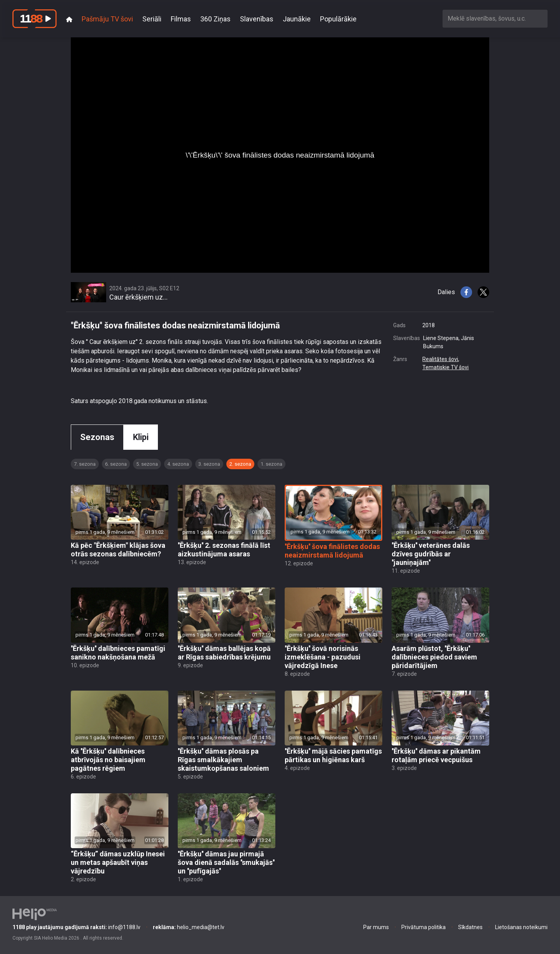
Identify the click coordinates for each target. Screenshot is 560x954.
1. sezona (271, 464)
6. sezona (116, 464)
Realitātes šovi (440, 359)
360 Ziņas (215, 19)
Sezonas (97, 437)
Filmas (181, 19)
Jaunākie (297, 19)
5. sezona (147, 464)
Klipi (141, 437)
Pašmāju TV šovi (107, 19)
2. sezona (240, 464)
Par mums (376, 927)
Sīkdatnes (470, 927)
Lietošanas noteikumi (521, 927)
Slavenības (257, 19)
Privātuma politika (423, 927)
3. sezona (209, 464)
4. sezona (178, 464)
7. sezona (85, 464)
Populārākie (338, 19)
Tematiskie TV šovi (445, 367)
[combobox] (495, 18)
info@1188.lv (76, 927)
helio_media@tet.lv (189, 927)
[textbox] (495, 18)
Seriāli (152, 19)
